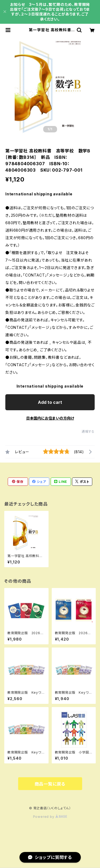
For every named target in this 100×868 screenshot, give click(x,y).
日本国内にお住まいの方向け (50, 418)
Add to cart (50, 402)
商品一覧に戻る (50, 784)
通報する (88, 431)
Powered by (50, 817)
